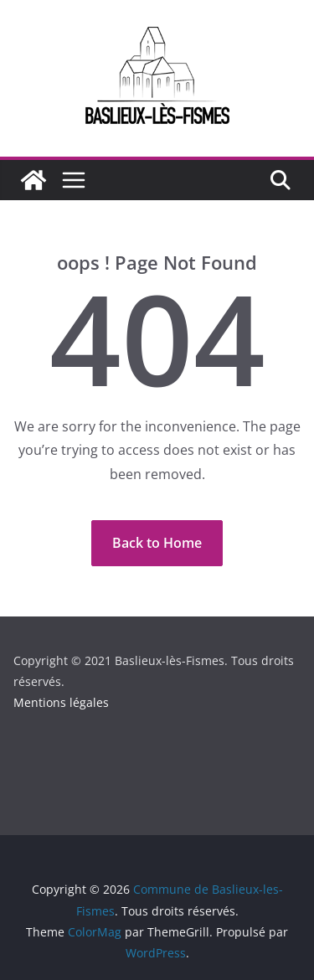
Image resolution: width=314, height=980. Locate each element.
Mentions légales (61, 702)
